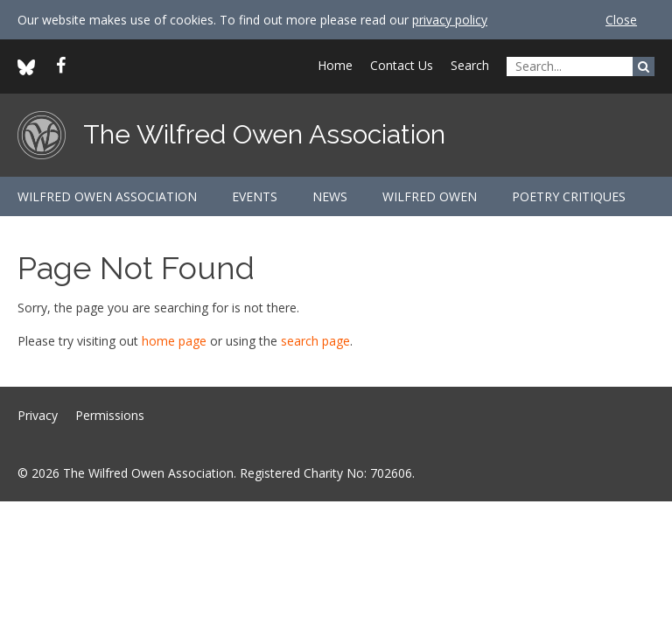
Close (621, 20)
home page (174, 341)
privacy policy (450, 20)
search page (315, 341)
